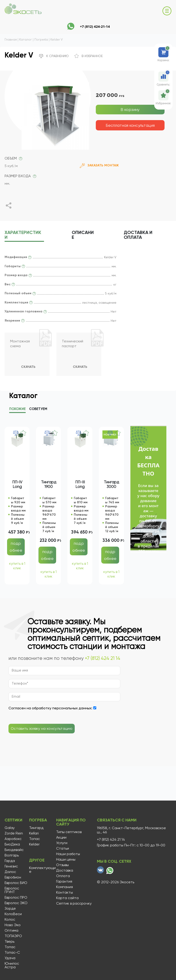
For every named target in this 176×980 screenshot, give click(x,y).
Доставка (141, 235)
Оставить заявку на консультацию (42, 729)
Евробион (13, 877)
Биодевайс (14, 850)
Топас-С (12, 952)
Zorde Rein (14, 833)
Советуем (38, 410)
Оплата (63, 876)
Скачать (28, 367)
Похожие (17, 410)
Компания (64, 887)
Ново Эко (13, 925)
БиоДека (12, 844)
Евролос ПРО (16, 897)
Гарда (10, 861)
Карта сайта (67, 898)
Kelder (34, 844)
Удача (10, 958)
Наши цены (65, 859)
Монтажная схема (20, 344)
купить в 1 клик (17, 566)
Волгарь (12, 855)
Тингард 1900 (49, 485)
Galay (10, 828)
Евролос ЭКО (16, 903)
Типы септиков (68, 832)
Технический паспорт (73, 344)
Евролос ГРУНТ (12, 890)
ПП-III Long (80, 485)
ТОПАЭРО (13, 936)
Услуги (61, 843)
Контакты (64, 892)
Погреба (38, 820)
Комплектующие (42, 870)
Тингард (36, 828)
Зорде (10, 908)
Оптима (11, 930)
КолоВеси (13, 914)
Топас (10, 947)
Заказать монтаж (99, 166)
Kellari (34, 833)
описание (84, 235)
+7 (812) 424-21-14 (95, 26)
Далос (10, 872)
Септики (14, 820)
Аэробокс (13, 839)
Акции (61, 837)
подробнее (16, 547)
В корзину (130, 109)
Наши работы (68, 854)
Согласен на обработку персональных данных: (50, 709)
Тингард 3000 (111, 485)
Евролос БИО (16, 883)
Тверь (10, 941)
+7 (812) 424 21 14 (103, 659)
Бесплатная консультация (130, 125)
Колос (10, 919)
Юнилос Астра (12, 965)
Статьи (62, 848)
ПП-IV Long (17, 485)
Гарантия (64, 881)
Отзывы (62, 865)
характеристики (23, 235)
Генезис (11, 866)
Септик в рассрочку (73, 903)
